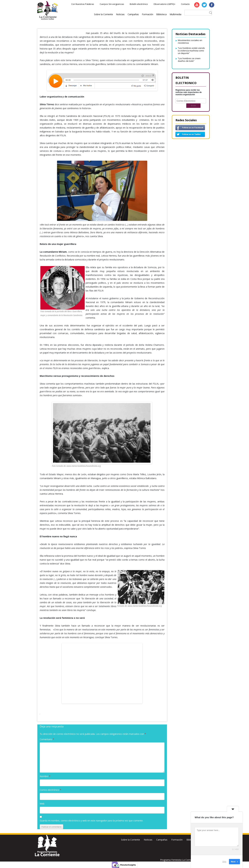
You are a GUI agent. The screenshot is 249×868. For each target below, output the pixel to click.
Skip (224, 861)
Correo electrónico (50, 790)
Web (42, 804)
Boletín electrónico (139, 4)
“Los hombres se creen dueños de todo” (189, 60)
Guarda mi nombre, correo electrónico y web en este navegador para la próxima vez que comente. (91, 821)
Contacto (185, 4)
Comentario (47, 739)
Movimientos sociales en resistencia (190, 42)
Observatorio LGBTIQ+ (164, 4)
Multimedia (175, 14)
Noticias (120, 14)
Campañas (133, 14)
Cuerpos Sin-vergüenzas (112, 4)
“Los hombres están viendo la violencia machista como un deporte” (191, 51)
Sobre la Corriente (103, 14)
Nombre (45, 776)
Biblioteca (161, 14)
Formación (148, 14)
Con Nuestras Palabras (83, 4)
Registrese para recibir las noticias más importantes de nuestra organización (189, 92)
